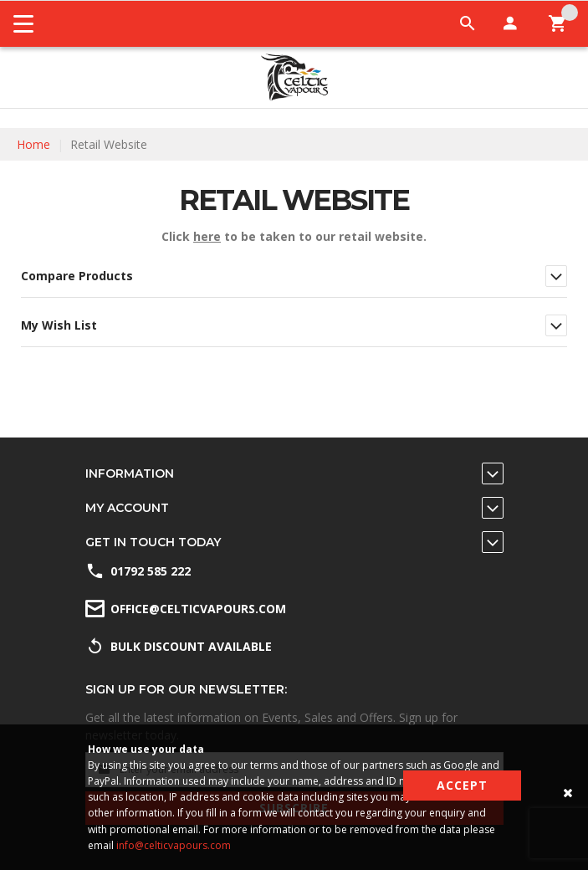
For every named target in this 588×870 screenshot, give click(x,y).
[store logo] (294, 77)
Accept (462, 785)
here (207, 236)
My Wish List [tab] (59, 325)
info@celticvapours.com (174, 845)
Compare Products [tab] (77, 276)
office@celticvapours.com (198, 609)
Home (33, 144)
